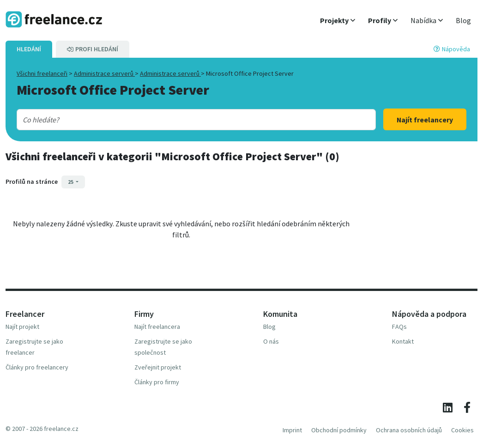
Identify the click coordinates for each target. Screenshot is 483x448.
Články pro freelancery (37, 367)
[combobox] (180, 120)
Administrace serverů (104, 73)
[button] (338, 20)
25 (71, 182)
